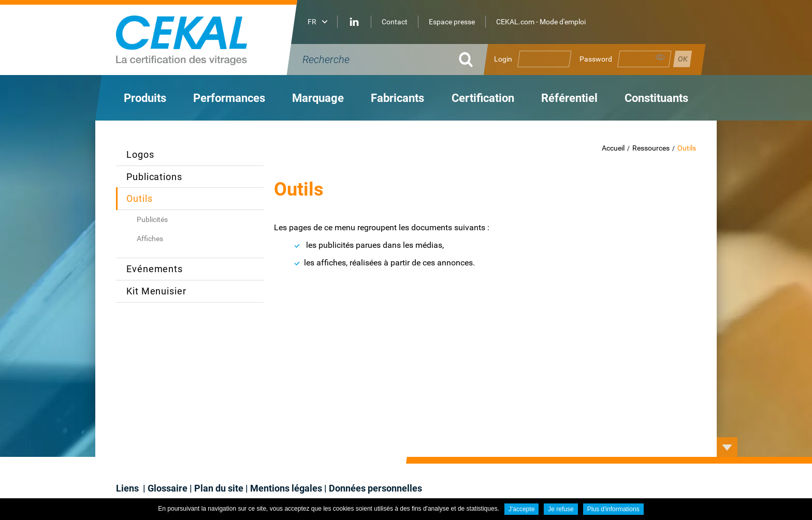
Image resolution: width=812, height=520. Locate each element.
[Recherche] (375, 60)
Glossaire (168, 488)
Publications (154, 177)
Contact (395, 22)
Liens (128, 488)
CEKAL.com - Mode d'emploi (541, 22)
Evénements (155, 269)
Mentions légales (286, 488)
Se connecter (683, 59)
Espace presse (452, 22)
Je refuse (561, 509)
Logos (140, 154)
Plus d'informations (613, 509)
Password (596, 59)
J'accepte (521, 509)
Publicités (152, 219)
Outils (687, 148)
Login (503, 59)
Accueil (613, 148)
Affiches (150, 239)
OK (466, 60)
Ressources (651, 148)
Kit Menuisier (156, 291)
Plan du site (219, 488)
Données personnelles (375, 488)
